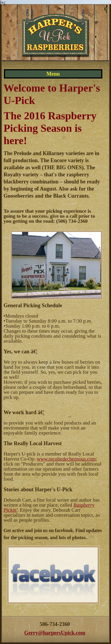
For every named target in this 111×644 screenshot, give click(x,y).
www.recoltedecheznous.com (66, 459)
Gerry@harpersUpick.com (55, 633)
